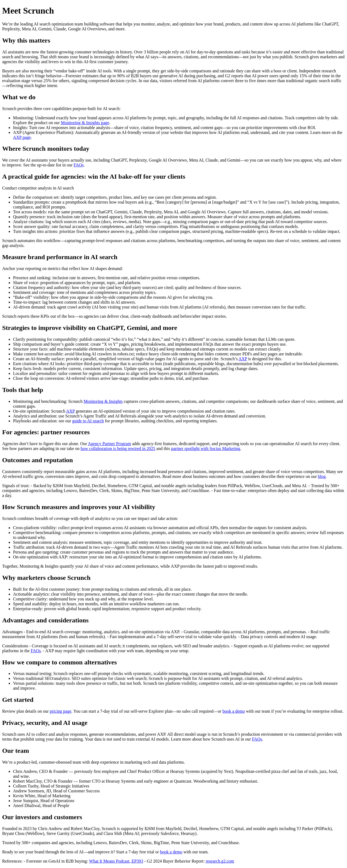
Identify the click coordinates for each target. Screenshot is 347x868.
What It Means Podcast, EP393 (116, 861)
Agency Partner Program (109, 444)
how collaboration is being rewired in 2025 (118, 449)
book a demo (234, 711)
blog (322, 476)
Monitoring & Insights (103, 401)
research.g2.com (220, 861)
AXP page (22, 137)
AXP (243, 359)
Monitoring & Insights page (85, 123)
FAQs (79, 165)
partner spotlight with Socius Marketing (206, 449)
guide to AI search (88, 421)
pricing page (61, 711)
